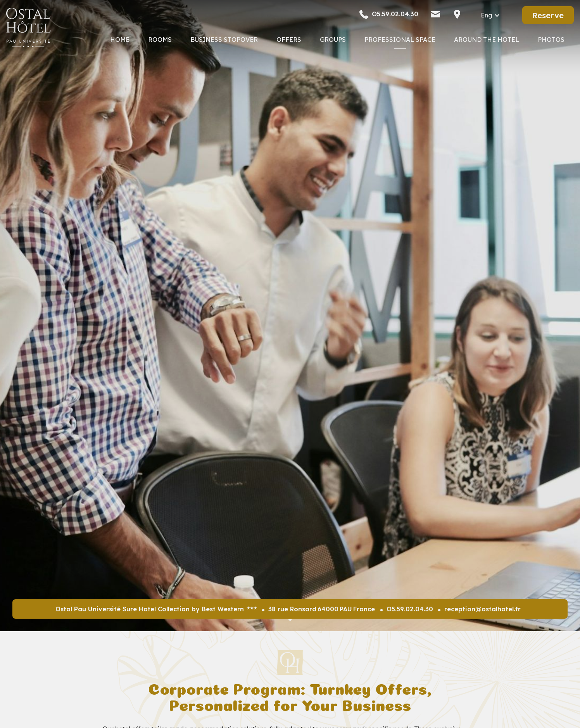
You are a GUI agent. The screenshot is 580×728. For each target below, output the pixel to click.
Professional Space (400, 40)
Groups (333, 40)
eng (487, 15)
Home (120, 40)
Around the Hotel (487, 40)
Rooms (160, 40)
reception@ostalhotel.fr (482, 609)
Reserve (548, 15)
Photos (551, 40)
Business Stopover (224, 40)
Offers (289, 40)
